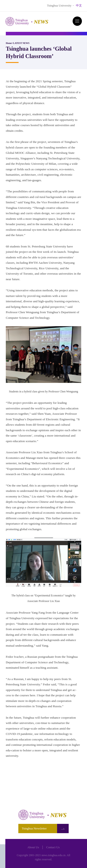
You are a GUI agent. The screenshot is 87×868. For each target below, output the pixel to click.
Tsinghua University (59, 5)
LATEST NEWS (21, 43)
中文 (79, 5)
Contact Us (53, 847)
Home (9, 43)
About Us (33, 847)
